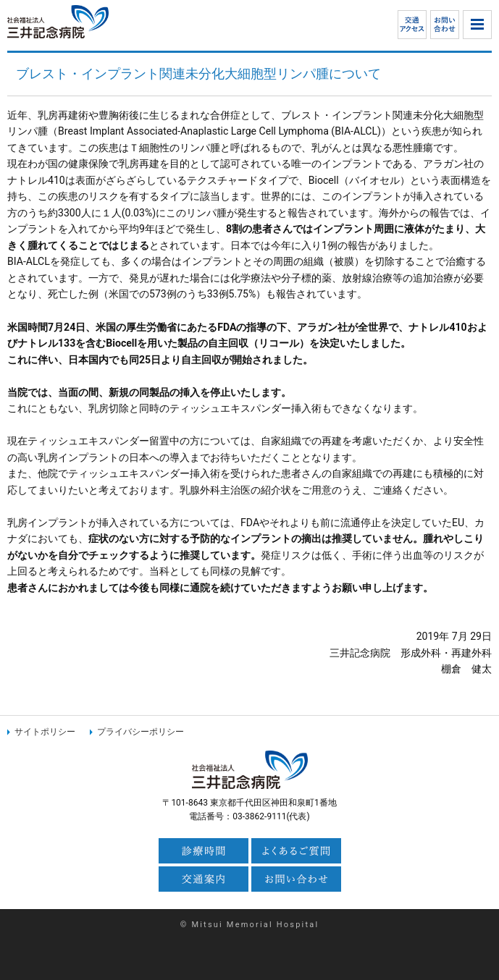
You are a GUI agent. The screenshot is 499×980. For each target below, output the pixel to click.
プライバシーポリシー (141, 732)
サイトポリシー (45, 732)
